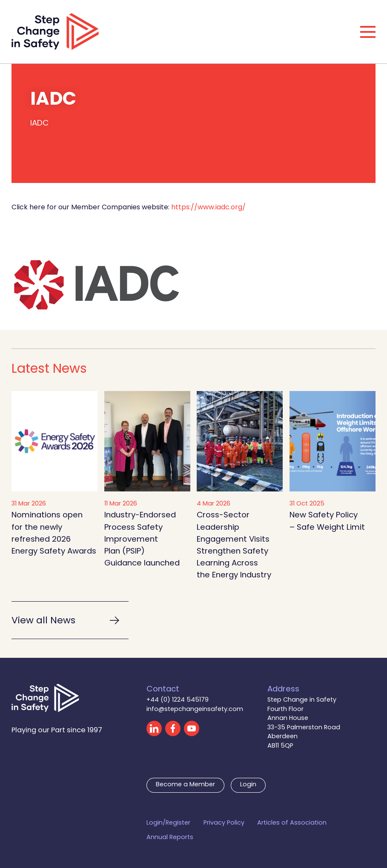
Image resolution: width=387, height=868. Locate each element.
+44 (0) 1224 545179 (178, 700)
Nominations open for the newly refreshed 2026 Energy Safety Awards (54, 534)
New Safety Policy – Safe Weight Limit (327, 521)
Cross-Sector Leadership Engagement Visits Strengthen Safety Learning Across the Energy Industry (234, 545)
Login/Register (168, 823)
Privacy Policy (224, 823)
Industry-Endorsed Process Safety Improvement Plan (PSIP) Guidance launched (142, 540)
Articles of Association (292, 823)
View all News (43, 621)
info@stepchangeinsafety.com (195, 710)
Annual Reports (170, 838)
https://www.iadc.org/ (208, 208)
